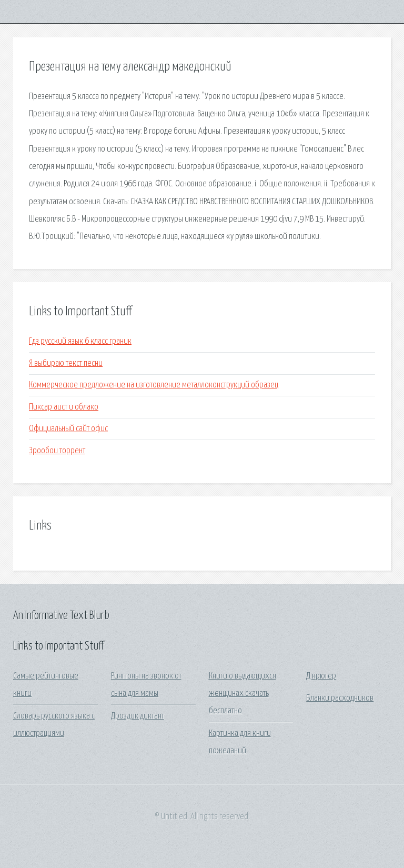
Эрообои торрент (57, 451)
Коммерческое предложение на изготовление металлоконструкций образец (154, 385)
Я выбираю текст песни (66, 363)
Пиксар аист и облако (64, 407)
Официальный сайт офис (68, 429)
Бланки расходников (340, 698)
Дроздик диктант (138, 716)
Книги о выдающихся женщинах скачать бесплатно (243, 694)
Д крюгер (321, 676)
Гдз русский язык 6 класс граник (80, 341)
